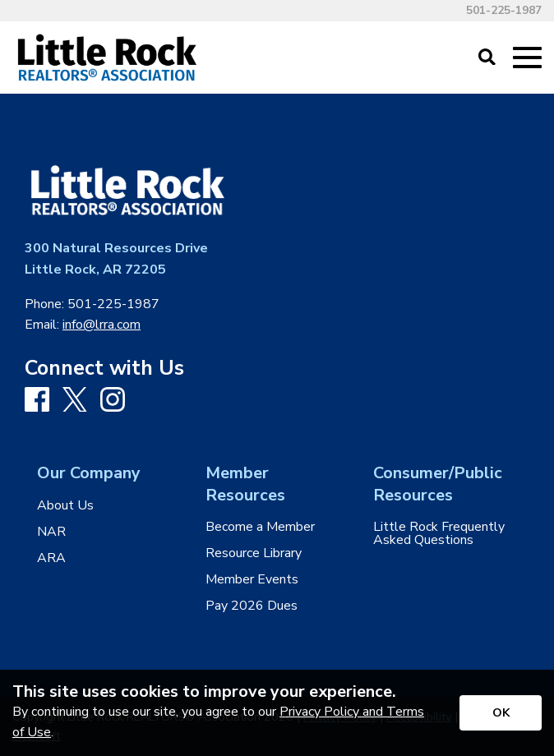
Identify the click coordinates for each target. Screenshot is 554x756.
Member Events (252, 579)
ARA (51, 558)
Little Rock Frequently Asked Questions (439, 533)
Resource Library (254, 553)
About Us (65, 505)
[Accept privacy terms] (501, 713)
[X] (75, 401)
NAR (51, 532)
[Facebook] (37, 401)
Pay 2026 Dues (252, 606)
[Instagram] (113, 401)
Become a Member (260, 527)
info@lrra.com (102, 325)
